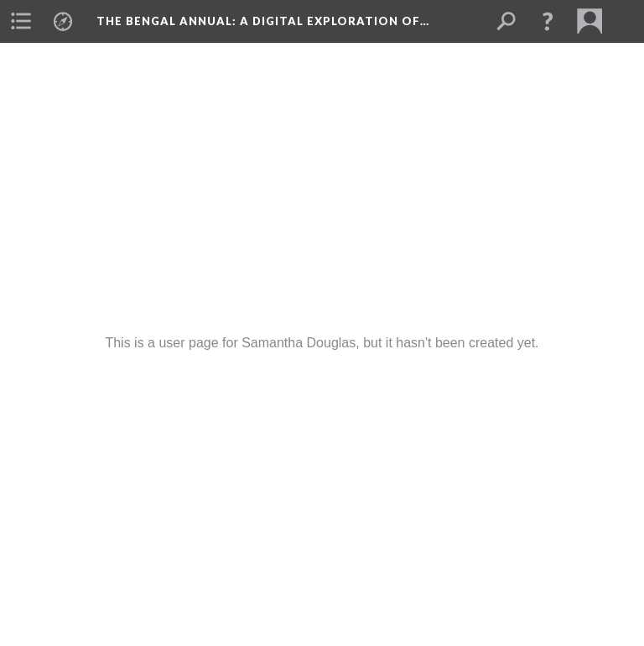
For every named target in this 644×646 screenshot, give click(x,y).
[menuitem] (21, 21)
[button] (548, 21)
